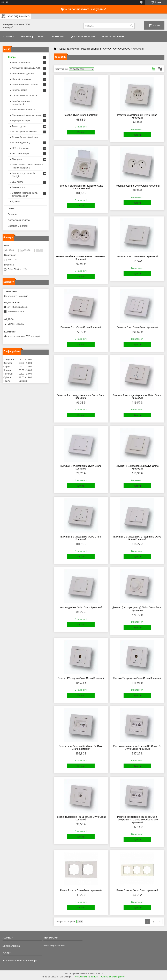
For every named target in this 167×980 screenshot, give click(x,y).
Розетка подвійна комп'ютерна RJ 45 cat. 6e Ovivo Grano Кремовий (137, 747)
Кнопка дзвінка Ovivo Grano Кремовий (81, 607)
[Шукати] (132, 26)
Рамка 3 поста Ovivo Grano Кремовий (137, 890)
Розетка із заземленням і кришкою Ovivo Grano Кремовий (81, 187)
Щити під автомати (22, 79)
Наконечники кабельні (23, 110)
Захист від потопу (21, 143)
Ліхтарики (17, 159)
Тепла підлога (19, 126)
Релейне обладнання (23, 74)
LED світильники (20, 148)
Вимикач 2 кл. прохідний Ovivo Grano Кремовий (81, 538)
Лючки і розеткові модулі (24, 132)
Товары (26, 37)
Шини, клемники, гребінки (25, 84)
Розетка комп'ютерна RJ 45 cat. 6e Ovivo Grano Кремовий (81, 747)
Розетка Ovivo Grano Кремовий (81, 115)
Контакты (58, 37)
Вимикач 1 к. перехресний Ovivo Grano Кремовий (137, 467)
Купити (81, 132)
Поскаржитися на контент (86, 977)
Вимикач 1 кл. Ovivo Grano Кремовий (137, 256)
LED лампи (18, 182)
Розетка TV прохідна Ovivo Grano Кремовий (137, 678)
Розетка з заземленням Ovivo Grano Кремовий (137, 116)
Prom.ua (99, 974)
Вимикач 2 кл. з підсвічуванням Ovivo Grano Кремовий (137, 397)
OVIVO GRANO (122, 49)
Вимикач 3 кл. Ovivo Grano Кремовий (137, 327)
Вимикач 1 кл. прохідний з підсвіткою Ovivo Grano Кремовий (137, 538)
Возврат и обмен (113, 37)
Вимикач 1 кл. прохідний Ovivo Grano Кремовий (81, 467)
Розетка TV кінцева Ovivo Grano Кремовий (81, 678)
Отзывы (12, 214)
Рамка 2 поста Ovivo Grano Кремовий (81, 890)
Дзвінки (16, 201)
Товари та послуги (69, 49)
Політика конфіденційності (112, 977)
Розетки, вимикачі (91, 49)
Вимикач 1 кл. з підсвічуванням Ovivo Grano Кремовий (81, 397)
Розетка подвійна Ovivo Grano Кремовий (137, 186)
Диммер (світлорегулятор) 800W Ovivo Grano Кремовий (137, 609)
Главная (9, 37)
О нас (42, 37)
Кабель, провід (20, 90)
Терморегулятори (21, 121)
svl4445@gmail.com (17, 307)
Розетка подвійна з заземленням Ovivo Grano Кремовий (81, 258)
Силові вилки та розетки (24, 95)
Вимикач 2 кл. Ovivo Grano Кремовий (81, 327)
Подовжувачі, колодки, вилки (27, 115)
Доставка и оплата (83, 37)
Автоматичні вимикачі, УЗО (26, 68)
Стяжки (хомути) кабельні (25, 137)
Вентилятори (19, 187)
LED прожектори (20, 154)
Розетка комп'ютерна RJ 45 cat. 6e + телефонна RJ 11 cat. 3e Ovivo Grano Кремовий (137, 820)
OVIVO (107, 49)
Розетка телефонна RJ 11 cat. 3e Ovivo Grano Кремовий (81, 818)
